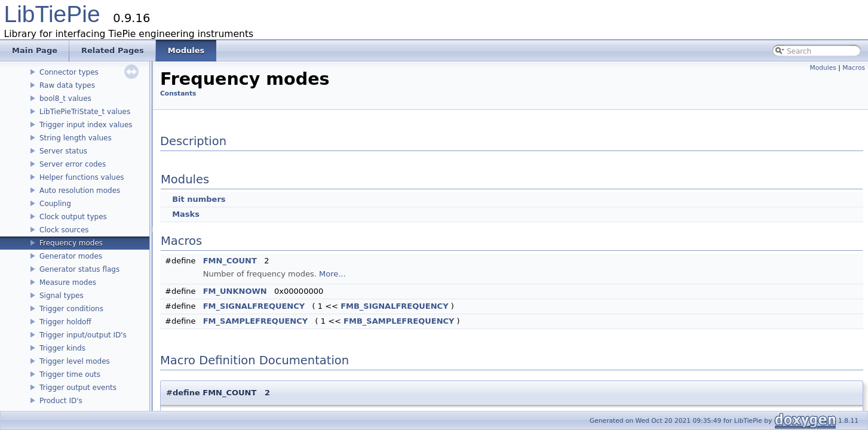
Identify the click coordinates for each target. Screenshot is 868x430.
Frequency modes (71, 243)
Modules (823, 68)
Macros (854, 68)
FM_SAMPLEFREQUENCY (255, 321)
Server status (63, 151)
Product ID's (61, 401)
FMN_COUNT (230, 261)
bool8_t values (65, 99)
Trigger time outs (70, 374)
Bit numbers (199, 199)
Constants (178, 93)
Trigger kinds (62, 348)
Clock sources (64, 230)
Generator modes (71, 256)
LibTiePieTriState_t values (85, 112)
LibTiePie (52, 14)
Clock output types (73, 217)
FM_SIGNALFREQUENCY (254, 306)
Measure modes (68, 282)
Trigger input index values (86, 125)
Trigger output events (78, 388)
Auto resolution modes (80, 191)
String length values (76, 138)
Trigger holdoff (65, 322)
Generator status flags (79, 269)
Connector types (69, 72)
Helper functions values (82, 177)
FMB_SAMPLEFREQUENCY (399, 321)
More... (332, 274)
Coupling (55, 204)
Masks (186, 214)
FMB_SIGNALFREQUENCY (394, 306)
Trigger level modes (75, 361)
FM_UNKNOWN (235, 291)
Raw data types (67, 85)
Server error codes (73, 164)
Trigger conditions (71, 309)
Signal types (62, 296)
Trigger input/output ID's (83, 335)
